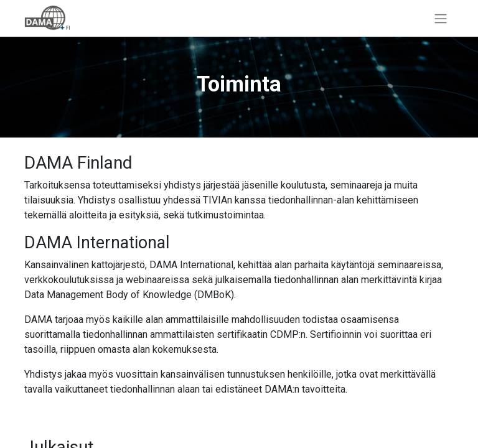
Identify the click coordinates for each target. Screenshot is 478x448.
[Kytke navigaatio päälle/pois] (441, 18)
